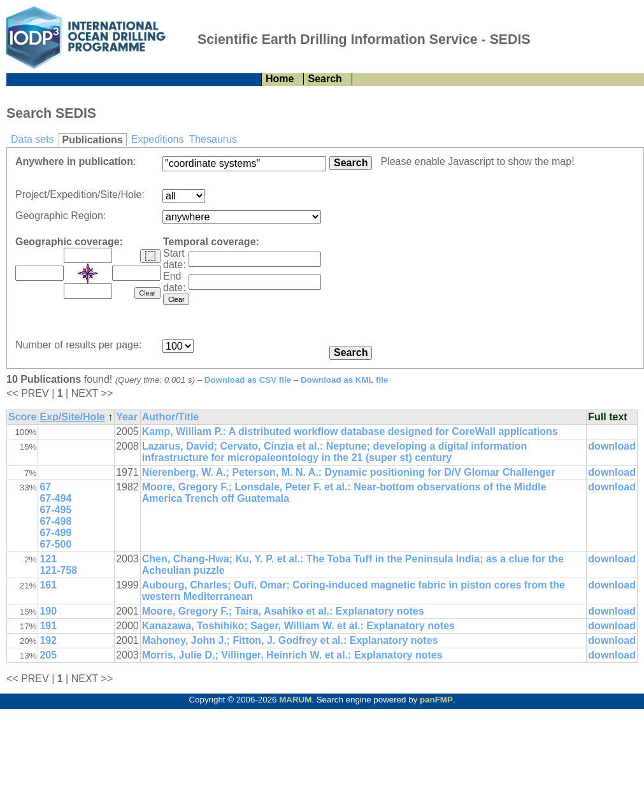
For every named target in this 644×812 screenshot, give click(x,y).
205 (48, 655)
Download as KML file (345, 380)
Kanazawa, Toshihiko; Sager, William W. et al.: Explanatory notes (298, 626)
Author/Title (170, 417)
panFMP (436, 700)
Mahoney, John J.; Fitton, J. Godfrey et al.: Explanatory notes (290, 640)
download (612, 446)
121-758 (58, 570)
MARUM (295, 700)
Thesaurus (213, 139)
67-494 (55, 498)
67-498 (55, 521)
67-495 (55, 510)
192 (48, 640)
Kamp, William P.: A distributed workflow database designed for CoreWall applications (350, 431)
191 (48, 626)
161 (48, 585)
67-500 (55, 544)
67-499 (55, 533)
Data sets (32, 139)
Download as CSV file (248, 380)
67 (45, 487)
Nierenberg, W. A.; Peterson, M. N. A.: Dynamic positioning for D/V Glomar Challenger (349, 472)
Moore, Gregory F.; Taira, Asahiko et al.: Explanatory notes (283, 611)
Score (22, 417)
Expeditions (158, 139)
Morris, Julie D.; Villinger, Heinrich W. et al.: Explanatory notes (292, 655)
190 (48, 611)
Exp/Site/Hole (72, 417)
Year (127, 417)
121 (48, 559)
